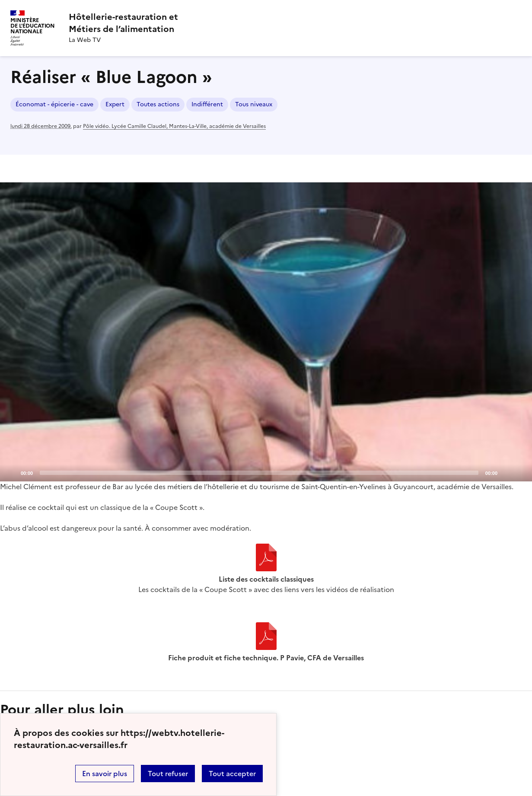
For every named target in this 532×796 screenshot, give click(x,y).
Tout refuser (168, 774)
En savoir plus (105, 774)
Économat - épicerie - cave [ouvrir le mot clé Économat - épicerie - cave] (54, 104)
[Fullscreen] (520, 472)
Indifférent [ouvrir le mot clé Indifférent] (207, 104)
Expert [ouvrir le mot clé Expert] (115, 104)
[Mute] (507, 472)
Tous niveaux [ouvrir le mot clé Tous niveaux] (254, 104)
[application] (266, 332)
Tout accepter (232, 774)
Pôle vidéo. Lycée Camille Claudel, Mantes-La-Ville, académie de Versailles (174, 126)
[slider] (259, 473)
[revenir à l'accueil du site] (123, 23)
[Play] (266, 332)
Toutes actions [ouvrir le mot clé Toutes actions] (158, 104)
